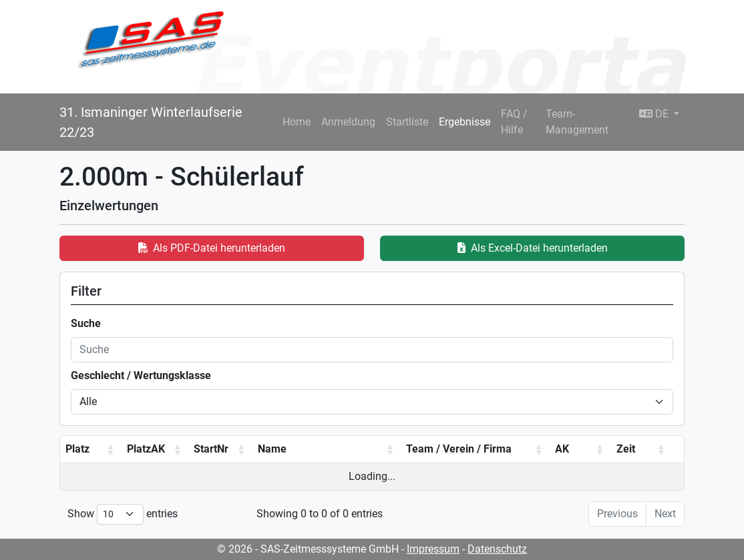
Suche (86, 323)
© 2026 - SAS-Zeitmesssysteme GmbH (308, 549)
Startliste (407, 122)
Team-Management (577, 122)
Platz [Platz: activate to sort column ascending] (77, 449)
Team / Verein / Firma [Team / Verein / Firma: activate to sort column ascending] (459, 449)
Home (297, 122)
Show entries (123, 514)
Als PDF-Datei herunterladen (212, 248)
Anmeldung (348, 122)
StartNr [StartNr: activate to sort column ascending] (211, 449)
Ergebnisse (464, 122)
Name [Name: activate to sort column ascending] (272, 449)
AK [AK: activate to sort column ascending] (562, 449)
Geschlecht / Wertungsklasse (141, 375)
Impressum (433, 549)
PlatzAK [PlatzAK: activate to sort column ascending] (146, 449)
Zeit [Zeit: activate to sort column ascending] (626, 449)
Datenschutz (497, 549)
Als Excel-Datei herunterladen (533, 248)
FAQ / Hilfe (514, 122)
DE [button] (655, 114)
